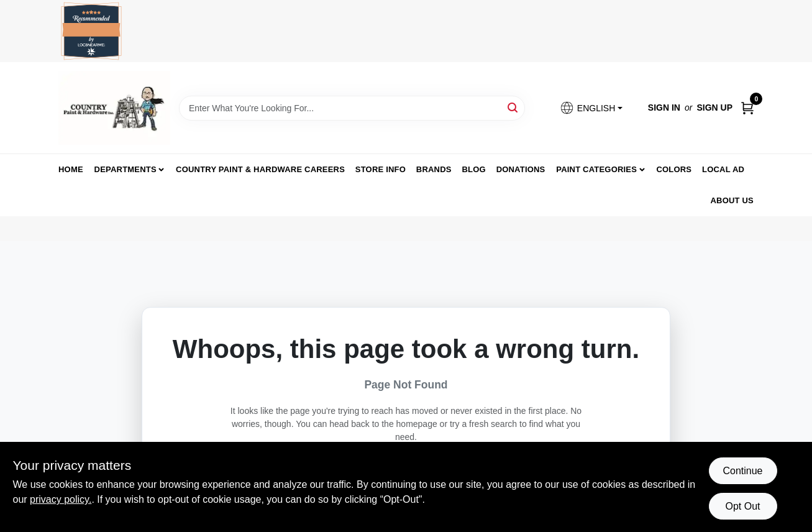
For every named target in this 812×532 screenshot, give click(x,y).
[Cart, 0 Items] (747, 108)
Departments (125, 169)
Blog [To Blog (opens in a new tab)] (473, 169)
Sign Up (714, 108)
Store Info (381, 169)
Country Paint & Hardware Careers (260, 169)
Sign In (664, 108)
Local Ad (723, 169)
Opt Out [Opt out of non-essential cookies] (742, 506)
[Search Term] (352, 108)
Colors (674, 169)
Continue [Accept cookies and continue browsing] (742, 471)
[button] (591, 108)
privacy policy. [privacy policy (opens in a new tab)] (61, 499)
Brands (434, 169)
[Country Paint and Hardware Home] (114, 108)
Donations (521, 169)
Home (71, 169)
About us (732, 200)
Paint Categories (596, 169)
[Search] (513, 107)
